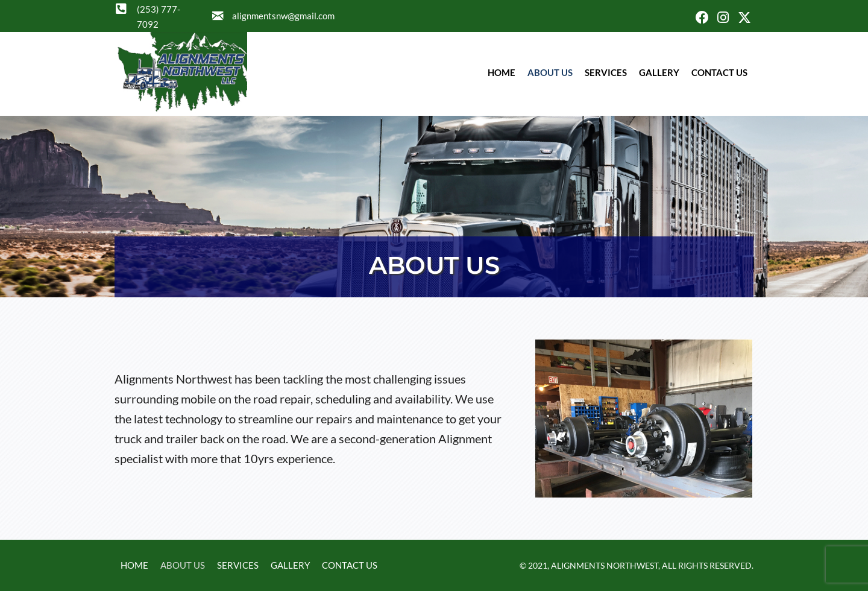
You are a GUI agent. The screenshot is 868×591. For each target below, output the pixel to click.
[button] (702, 17)
